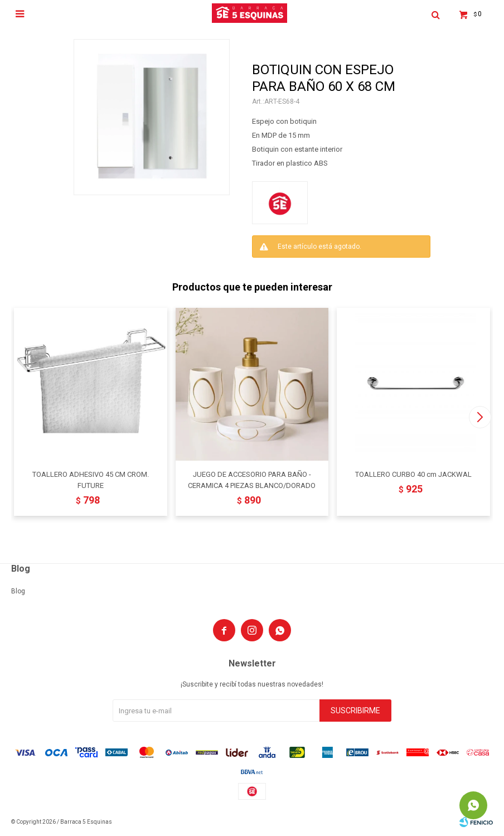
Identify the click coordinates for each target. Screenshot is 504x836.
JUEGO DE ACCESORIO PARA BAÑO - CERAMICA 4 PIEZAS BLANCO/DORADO (252, 480)
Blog (18, 591)
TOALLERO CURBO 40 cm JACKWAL (413, 474)
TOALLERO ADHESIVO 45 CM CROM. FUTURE (91, 480)
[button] (480, 417)
